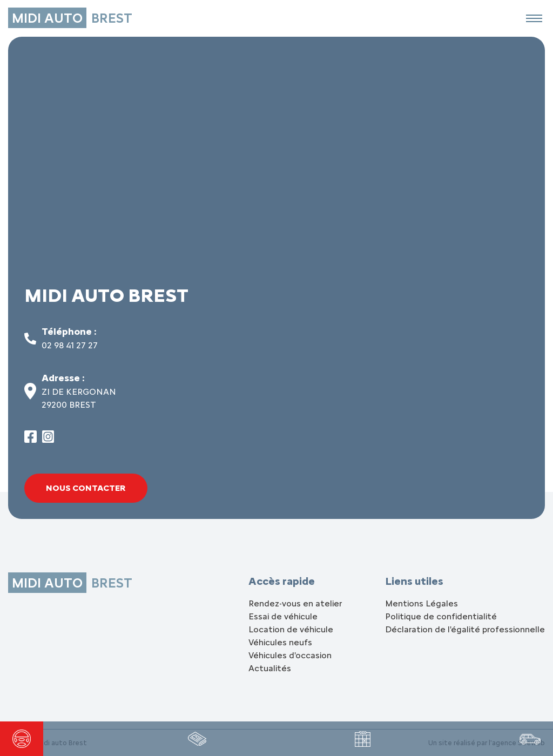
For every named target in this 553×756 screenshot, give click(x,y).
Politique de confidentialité (441, 616)
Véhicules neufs (280, 642)
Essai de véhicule (283, 616)
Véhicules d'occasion (290, 655)
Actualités (270, 668)
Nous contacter (86, 488)
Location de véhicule (291, 629)
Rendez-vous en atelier (295, 603)
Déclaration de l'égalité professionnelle (465, 629)
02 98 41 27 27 (70, 345)
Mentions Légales (422, 603)
